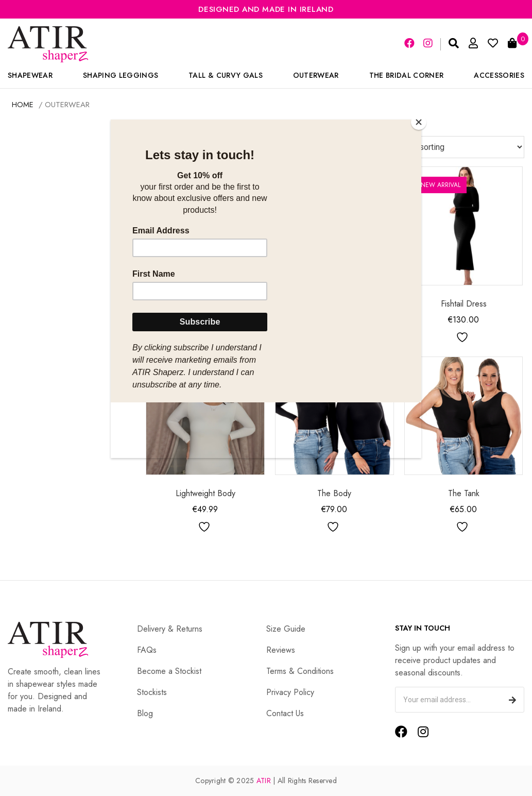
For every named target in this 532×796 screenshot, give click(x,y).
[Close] (419, 122)
